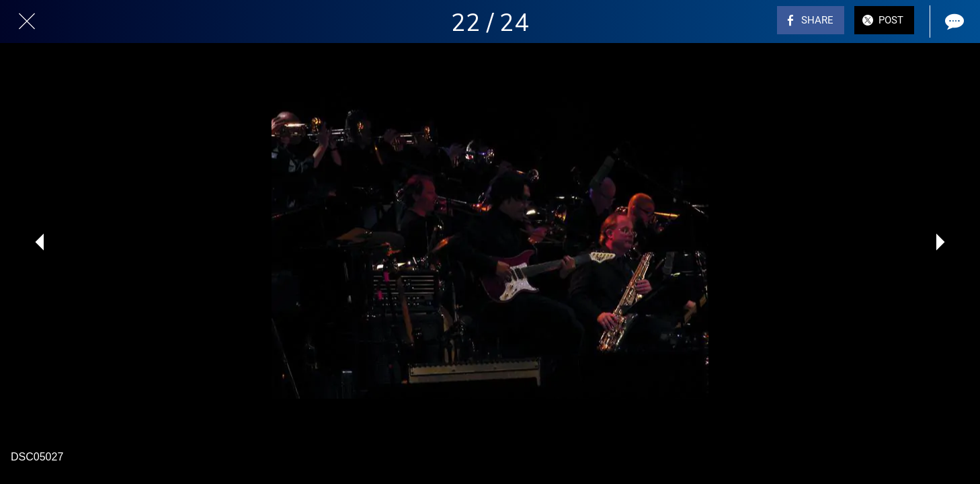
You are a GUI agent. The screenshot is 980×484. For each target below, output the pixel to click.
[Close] (27, 22)
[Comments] (953, 22)
